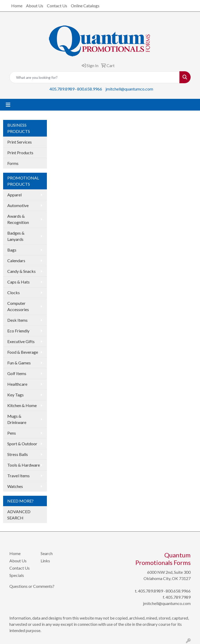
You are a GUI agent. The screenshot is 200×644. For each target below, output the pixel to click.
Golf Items (17, 373)
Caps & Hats (18, 282)
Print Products (20, 153)
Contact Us (57, 6)
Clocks (14, 292)
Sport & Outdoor (22, 444)
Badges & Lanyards (16, 236)
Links (45, 561)
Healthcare (17, 384)
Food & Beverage (23, 352)
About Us (35, 6)
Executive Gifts (21, 341)
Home (17, 6)
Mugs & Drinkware (17, 419)
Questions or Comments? (32, 586)
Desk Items (17, 320)
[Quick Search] (95, 77)
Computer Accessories (18, 306)
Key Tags (15, 395)
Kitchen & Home (22, 405)
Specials (17, 575)
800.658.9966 (90, 89)
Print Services (20, 142)
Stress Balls (18, 454)
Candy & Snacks (21, 271)
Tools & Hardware (24, 465)
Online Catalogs (85, 6)
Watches (15, 486)
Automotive (18, 205)
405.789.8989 (62, 89)
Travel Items (18, 476)
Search (47, 553)
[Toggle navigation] (8, 105)
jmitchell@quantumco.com (129, 89)
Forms (13, 163)
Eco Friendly (18, 331)
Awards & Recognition (18, 219)
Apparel (14, 195)
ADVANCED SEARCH (19, 515)
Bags (12, 250)
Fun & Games (19, 363)
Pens (12, 433)
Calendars (16, 260)
